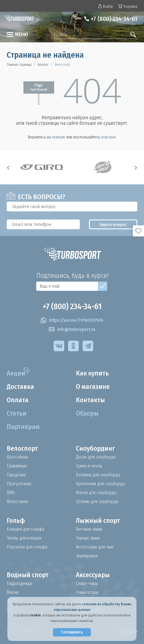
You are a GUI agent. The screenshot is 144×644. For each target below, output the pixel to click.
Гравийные (17, 466)
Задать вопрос (113, 225)
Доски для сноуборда (96, 457)
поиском (108, 137)
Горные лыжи (88, 538)
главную (59, 137)
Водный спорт (28, 575)
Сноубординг (95, 448)
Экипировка (87, 556)
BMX (11, 493)
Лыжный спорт (98, 521)
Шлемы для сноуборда (97, 502)
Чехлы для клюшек (24, 538)
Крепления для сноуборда (100, 484)
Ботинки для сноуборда (98, 475)
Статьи (17, 413)
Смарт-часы (87, 584)
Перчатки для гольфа (27, 547)
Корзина (128, 7)
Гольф (16, 521)
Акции (16, 373)
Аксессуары (93, 575)
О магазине (93, 387)
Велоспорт (22, 448)
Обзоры (87, 413)
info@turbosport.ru (72, 330)
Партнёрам (23, 427)
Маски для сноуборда (96, 493)
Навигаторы (87, 592)
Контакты (90, 400)
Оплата (18, 400)
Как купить (92, 373)
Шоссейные (18, 457)
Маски (13, 592)
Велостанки (17, 502)
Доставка (20, 387)
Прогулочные (19, 484)
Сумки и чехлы (89, 466)
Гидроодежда (19, 584)
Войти (105, 7)
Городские (16, 475)
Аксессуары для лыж (95, 547)
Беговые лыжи (89, 529)
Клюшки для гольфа (25, 529)
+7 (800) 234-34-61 (114, 19)
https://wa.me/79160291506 (72, 320)
